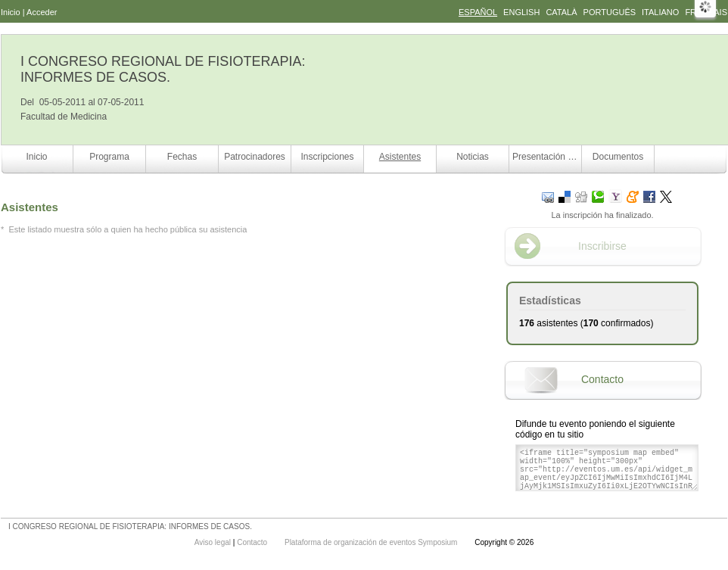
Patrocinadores (255, 157)
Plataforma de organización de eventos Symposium (372, 542)
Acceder (42, 12)
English (521, 12)
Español (478, 12)
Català (561, 12)
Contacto (602, 379)
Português (610, 12)
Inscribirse (602, 246)
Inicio (11, 12)
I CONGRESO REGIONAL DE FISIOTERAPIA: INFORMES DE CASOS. (163, 69)
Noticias (473, 157)
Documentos (618, 157)
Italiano (660, 12)
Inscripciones (327, 157)
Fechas (182, 157)
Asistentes (400, 157)
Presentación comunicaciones (547, 157)
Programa (109, 157)
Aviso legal (214, 542)
